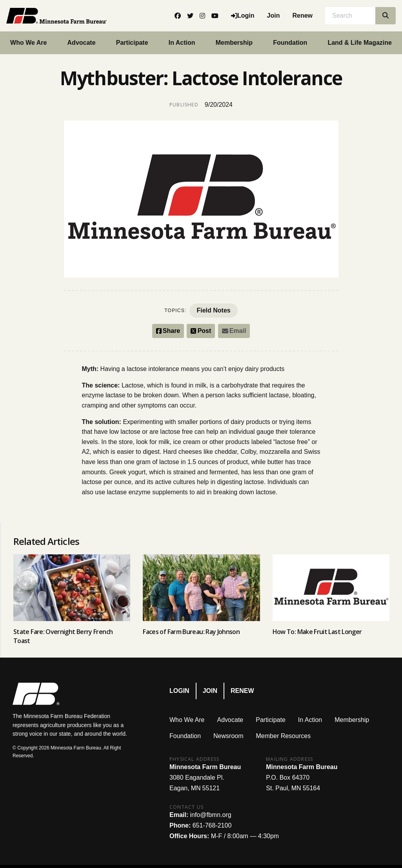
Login (179, 691)
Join (274, 16)
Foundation (290, 43)
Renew (302, 16)
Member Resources (284, 736)
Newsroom (228, 736)
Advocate (82, 43)
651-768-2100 (212, 825)
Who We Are (187, 720)
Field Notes (213, 310)
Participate (132, 43)
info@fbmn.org (210, 815)
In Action (182, 43)
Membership (234, 43)
